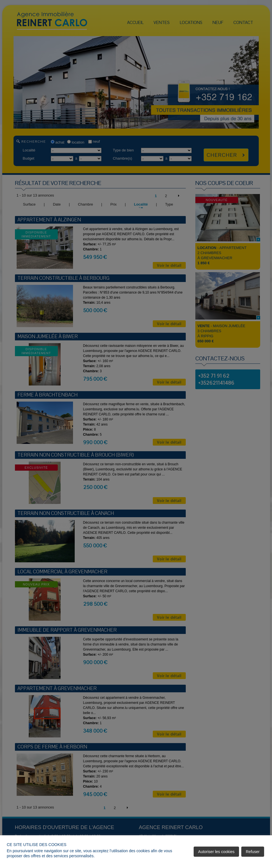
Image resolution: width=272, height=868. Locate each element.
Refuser (253, 852)
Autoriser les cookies (216, 852)
